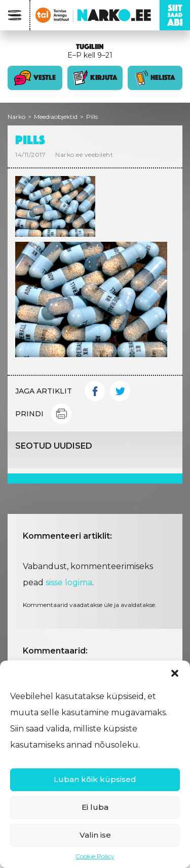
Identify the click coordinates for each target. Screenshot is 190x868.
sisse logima (69, 582)
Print (61, 414)
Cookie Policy (95, 856)
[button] (175, 673)
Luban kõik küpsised (95, 779)
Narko (16, 117)
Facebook (95, 391)
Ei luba (95, 807)
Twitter (120, 391)
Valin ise (95, 835)
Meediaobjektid (56, 117)
